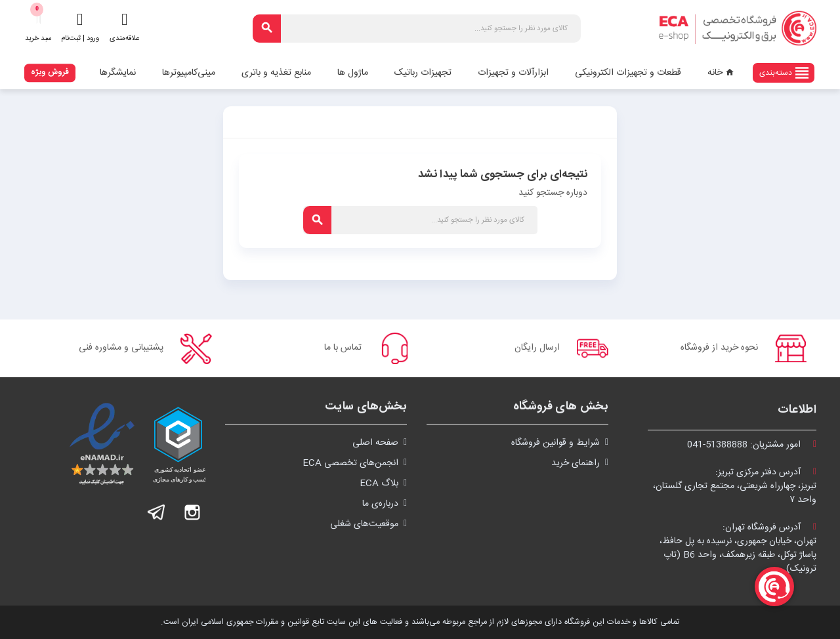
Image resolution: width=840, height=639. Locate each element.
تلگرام (157, 512)
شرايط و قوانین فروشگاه (556, 443)
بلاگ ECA (379, 484)
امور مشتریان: (752, 445)
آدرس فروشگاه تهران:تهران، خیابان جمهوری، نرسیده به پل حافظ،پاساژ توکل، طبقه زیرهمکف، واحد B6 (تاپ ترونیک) (738, 548)
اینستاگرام (192, 512)
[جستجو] (417, 29)
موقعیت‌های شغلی (364, 524)
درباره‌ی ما (380, 504)
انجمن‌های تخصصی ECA (350, 463)
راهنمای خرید (576, 463)
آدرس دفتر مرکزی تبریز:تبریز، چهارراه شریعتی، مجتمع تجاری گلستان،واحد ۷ (735, 486)
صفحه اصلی (375, 443)
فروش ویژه (50, 72)
